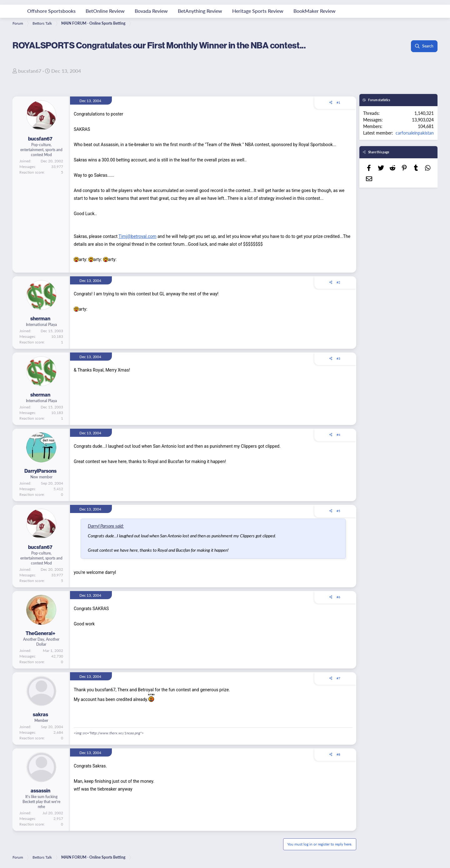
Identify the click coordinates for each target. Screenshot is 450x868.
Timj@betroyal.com (137, 236)
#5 (338, 511)
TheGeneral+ (40, 633)
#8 (338, 754)
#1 (338, 102)
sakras (40, 714)
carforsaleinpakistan (415, 133)
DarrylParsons (40, 471)
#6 (338, 597)
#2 (338, 282)
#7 (338, 678)
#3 (338, 358)
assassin (40, 791)
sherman (40, 318)
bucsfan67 (30, 71)
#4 (338, 435)
